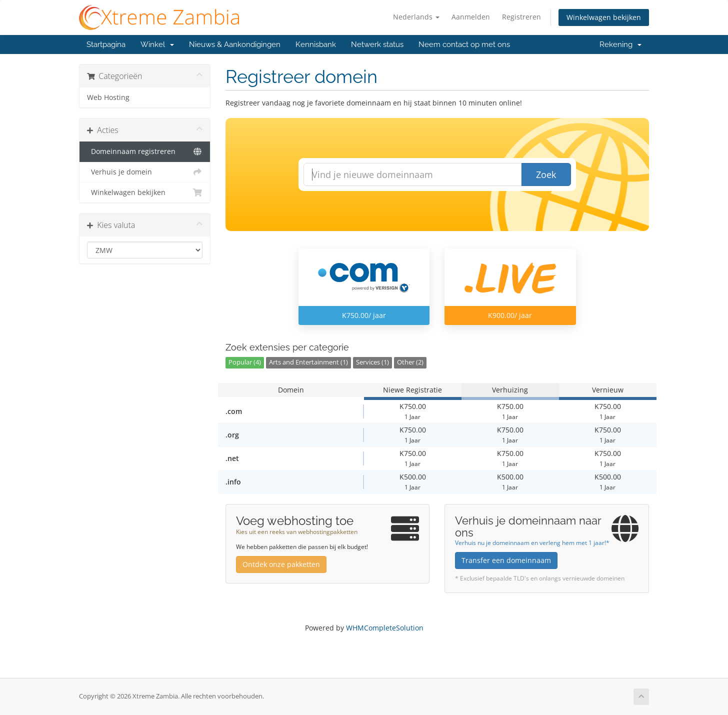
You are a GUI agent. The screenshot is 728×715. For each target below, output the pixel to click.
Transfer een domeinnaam (506, 560)
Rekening (620, 44)
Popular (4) (245, 362)
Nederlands (416, 17)
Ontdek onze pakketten (281, 564)
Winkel (157, 44)
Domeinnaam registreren (145, 151)
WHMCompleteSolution (385, 628)
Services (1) (372, 362)
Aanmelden (471, 17)
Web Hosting (108, 97)
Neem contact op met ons (464, 44)
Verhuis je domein (145, 172)
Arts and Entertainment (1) (308, 362)
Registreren (521, 17)
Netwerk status (377, 44)
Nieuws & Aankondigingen (235, 44)
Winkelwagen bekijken (604, 17)
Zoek (546, 174)
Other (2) (410, 362)
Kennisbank (316, 44)
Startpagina (106, 44)
